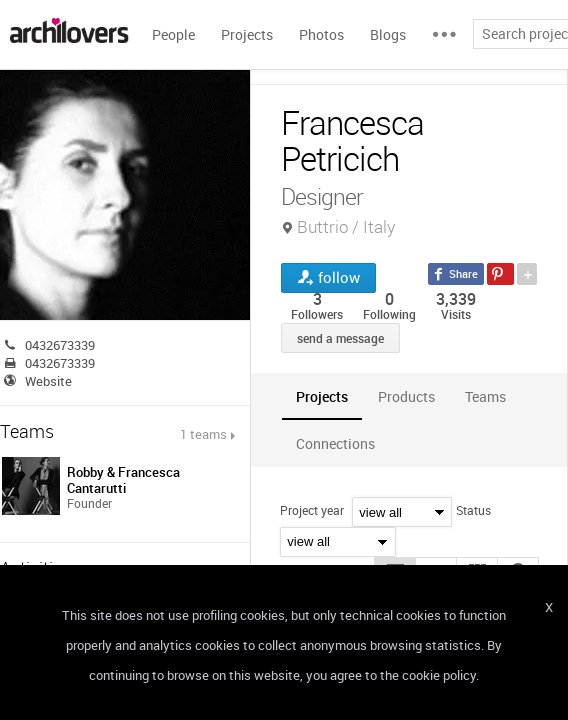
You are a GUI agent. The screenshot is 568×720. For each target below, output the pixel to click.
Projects (247, 34)
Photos (321, 34)
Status (473, 510)
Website (48, 381)
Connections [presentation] (335, 443)
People (173, 34)
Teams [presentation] (485, 396)
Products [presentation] (406, 396)
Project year (312, 510)
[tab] (322, 396)
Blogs (388, 34)
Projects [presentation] (322, 396)
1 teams (203, 434)
